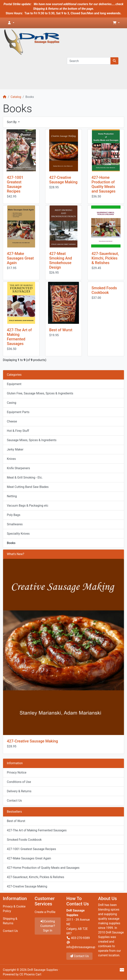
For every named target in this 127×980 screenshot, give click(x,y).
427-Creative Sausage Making (63, 180)
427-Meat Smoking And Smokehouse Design (61, 260)
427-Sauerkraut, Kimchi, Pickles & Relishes (105, 258)
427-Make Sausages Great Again (20, 258)
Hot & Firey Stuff (18, 431)
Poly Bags (14, 515)
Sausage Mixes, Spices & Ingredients (32, 440)
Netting (12, 496)
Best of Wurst (61, 330)
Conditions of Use (19, 782)
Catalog (16, 97)
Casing (12, 403)
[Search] (89, 61)
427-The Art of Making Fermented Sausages (19, 337)
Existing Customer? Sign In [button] (48, 926)
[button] (11, 23)
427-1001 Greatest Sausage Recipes (15, 184)
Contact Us (14, 801)
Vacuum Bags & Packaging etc (28, 506)
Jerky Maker (15, 449)
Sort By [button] (12, 122)
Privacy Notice (17, 772)
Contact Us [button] (79, 956)
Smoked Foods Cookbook (104, 290)
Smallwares (15, 524)
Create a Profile (45, 912)
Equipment (14, 384)
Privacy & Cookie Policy (14, 909)
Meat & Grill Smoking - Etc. (25, 478)
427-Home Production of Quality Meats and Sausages (104, 184)
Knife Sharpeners (18, 468)
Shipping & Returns (10, 921)
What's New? (16, 554)
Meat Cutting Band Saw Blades (28, 487)
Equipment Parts (18, 412)
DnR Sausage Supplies (43, 970)
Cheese (12, 421)
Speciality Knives (18, 534)
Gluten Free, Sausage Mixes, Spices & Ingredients (40, 393)
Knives (11, 459)
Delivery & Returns (19, 791)
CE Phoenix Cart (30, 974)
